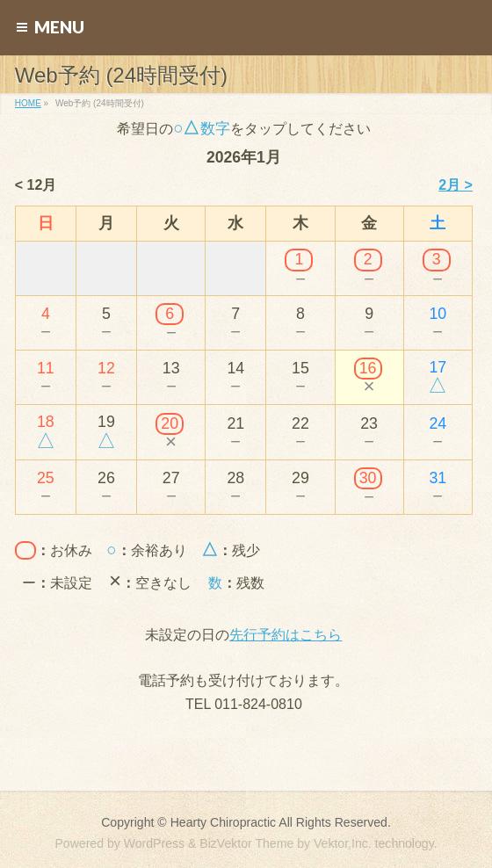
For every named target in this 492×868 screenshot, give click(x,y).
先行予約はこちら (286, 635)
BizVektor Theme (246, 843)
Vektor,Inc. (343, 843)
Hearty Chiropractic (223, 822)
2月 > (456, 185)
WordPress (154, 843)
